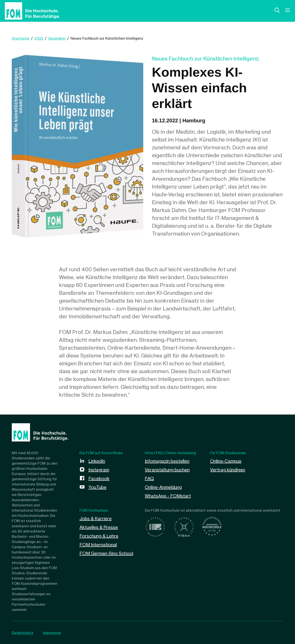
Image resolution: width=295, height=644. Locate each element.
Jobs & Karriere (96, 518)
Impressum (52, 633)
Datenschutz (23, 633)
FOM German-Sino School (106, 553)
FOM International (98, 545)
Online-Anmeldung (163, 487)
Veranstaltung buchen (167, 470)
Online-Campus (226, 461)
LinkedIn (97, 461)
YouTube (97, 487)
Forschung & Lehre (99, 536)
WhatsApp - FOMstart (168, 496)
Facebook (99, 478)
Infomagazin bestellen (167, 461)
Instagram (99, 470)
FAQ (149, 478)
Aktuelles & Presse (99, 527)
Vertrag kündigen (228, 470)
